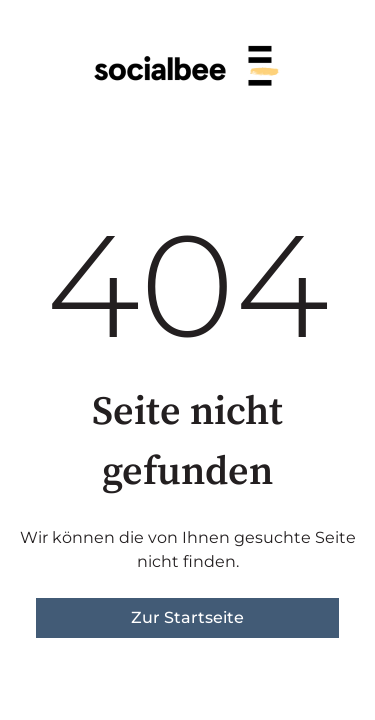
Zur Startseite (187, 617)
